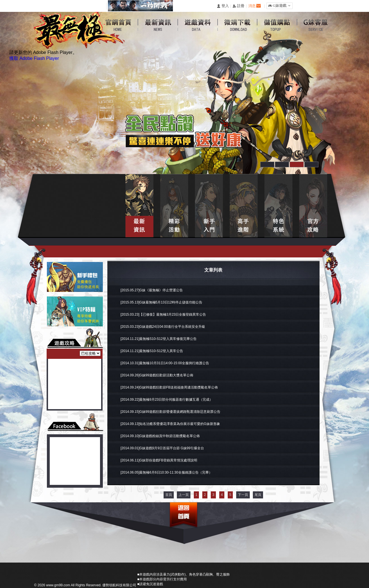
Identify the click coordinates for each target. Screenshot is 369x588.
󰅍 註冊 (238, 6)
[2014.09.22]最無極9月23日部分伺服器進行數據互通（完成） (167, 400)
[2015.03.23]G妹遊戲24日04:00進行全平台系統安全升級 (163, 327)
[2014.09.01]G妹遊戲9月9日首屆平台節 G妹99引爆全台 (162, 448)
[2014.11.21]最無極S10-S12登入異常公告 (152, 351)
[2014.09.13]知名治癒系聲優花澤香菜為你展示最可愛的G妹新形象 (170, 424)
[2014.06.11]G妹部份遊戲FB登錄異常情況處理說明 (159, 460)
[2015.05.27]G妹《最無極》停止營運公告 (152, 290)
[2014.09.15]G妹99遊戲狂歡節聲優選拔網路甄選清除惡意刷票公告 (171, 412)
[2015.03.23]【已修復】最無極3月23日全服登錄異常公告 (163, 314)
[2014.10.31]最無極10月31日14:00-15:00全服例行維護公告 (165, 363)
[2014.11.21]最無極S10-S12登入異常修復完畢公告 (159, 339)
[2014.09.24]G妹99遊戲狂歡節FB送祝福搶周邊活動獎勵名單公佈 (169, 387)
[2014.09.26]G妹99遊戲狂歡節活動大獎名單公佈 (157, 375)
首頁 (169, 495)
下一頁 (243, 495)
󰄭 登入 (223, 6)
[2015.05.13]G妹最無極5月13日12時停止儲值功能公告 (161, 302)
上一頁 (184, 495)
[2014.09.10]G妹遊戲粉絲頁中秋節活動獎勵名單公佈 (160, 436)
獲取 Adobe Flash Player (34, 58)
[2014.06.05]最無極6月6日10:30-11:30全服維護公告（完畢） (166, 472)
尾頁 (258, 495)
